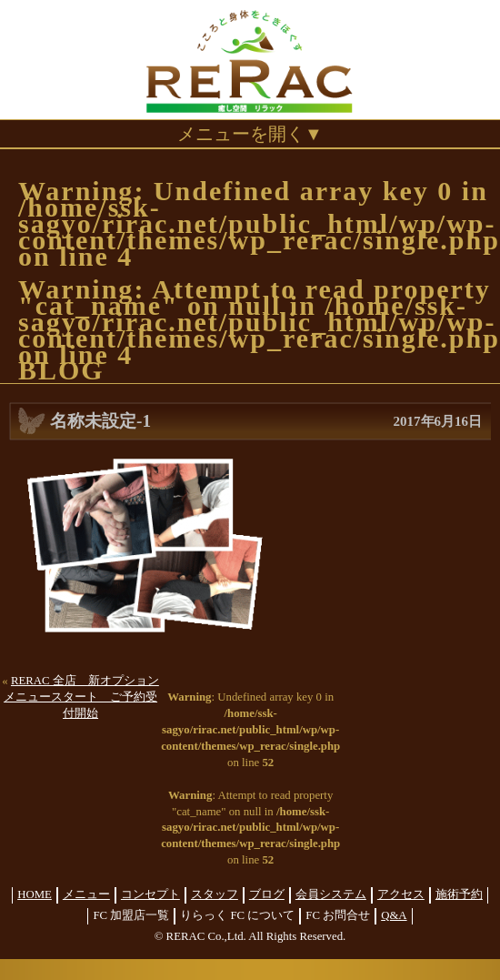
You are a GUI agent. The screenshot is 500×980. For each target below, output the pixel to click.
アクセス (401, 894)
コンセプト (150, 894)
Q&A (394, 915)
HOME (35, 894)
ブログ (267, 894)
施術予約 (459, 894)
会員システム (331, 894)
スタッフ (215, 894)
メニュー (86, 894)
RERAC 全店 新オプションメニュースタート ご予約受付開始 (81, 697)
